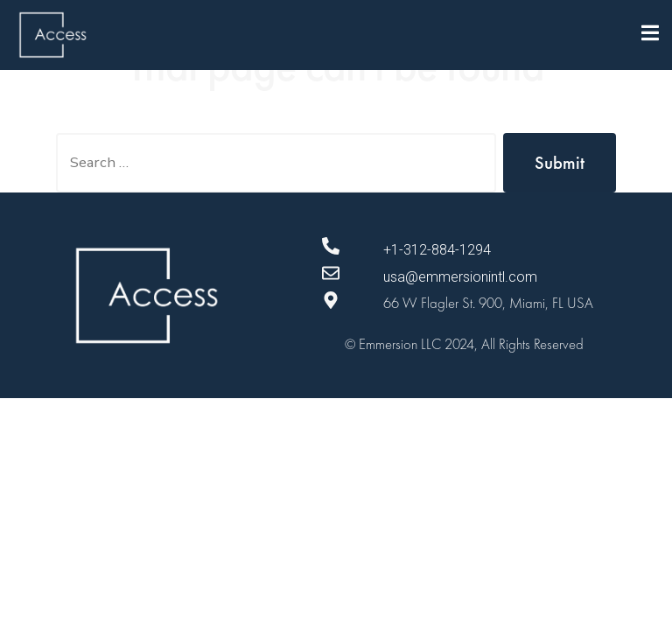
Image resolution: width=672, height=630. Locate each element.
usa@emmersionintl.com (460, 277)
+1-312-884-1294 (437, 250)
